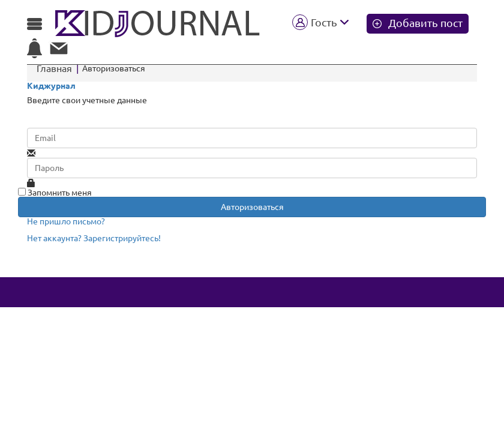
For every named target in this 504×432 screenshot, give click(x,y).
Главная (54, 68)
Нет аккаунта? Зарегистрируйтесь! (94, 238)
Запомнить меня (55, 193)
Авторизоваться (252, 207)
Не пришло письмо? (66, 221)
